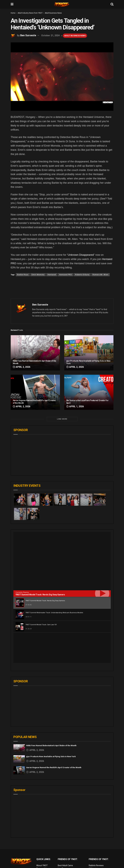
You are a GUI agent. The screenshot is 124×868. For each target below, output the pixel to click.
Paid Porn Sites (96, 848)
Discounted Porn (65, 848)
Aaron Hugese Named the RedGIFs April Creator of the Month (54, 737)
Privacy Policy (43, 841)
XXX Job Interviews (97, 838)
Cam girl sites (95, 854)
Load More (62, 419)
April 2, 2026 (22, 367)
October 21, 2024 (50, 35)
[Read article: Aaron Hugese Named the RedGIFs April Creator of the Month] (35, 392)
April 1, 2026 (75, 406)
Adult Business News (53, 13)
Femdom (93, 845)
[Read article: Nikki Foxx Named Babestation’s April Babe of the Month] (35, 353)
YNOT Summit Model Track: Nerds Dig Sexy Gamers (40, 595)
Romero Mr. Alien (100, 275)
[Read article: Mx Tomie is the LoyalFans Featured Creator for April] (89, 392)
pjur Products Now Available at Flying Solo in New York (51, 726)
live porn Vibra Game (98, 861)
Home (13, 13)
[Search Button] (112, 4)
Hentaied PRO (66, 275)
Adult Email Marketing (68, 845)
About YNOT (42, 835)
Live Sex (92, 851)
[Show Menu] (12, 4)
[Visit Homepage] (62, 4)
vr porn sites (63, 851)
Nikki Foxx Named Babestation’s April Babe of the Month (51, 715)
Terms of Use (42, 838)
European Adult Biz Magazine (71, 854)
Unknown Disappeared (81, 255)
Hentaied (52, 275)
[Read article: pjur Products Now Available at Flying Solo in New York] (89, 353)
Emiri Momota (38, 275)
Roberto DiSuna (82, 275)
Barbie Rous (23, 275)
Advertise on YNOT (45, 848)
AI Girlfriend (94, 857)
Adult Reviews (64, 841)
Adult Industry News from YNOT (30, 13)
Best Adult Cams (65, 835)
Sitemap (40, 851)
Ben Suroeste (28, 35)
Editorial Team (43, 845)
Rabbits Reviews (96, 835)
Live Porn (62, 838)
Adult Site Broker (96, 841)
